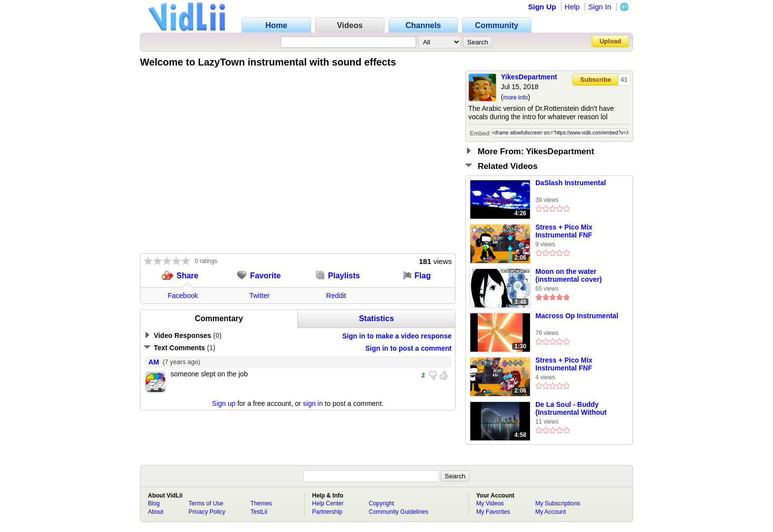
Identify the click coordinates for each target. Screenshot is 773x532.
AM (154, 362)
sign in (313, 403)
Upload (610, 41)
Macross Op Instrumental (577, 316)
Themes (261, 503)
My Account (551, 512)
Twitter (260, 296)
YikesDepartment (529, 77)
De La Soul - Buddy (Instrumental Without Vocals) (571, 409)
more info (516, 98)
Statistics (376, 318)
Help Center (328, 503)
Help (572, 7)
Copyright (381, 503)
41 (624, 80)
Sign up (224, 403)
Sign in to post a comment (408, 348)
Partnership (327, 512)
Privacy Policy (207, 512)
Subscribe (596, 80)
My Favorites (493, 512)
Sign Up (542, 7)
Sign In (600, 7)
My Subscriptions (558, 503)
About (156, 512)
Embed (480, 133)
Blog (154, 503)
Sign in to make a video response (397, 336)
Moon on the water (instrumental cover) (569, 275)
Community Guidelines (399, 512)
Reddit (336, 296)
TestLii (259, 512)
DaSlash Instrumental (571, 183)
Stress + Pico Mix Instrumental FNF (564, 231)
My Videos (490, 503)
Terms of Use (206, 503)
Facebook (183, 296)
